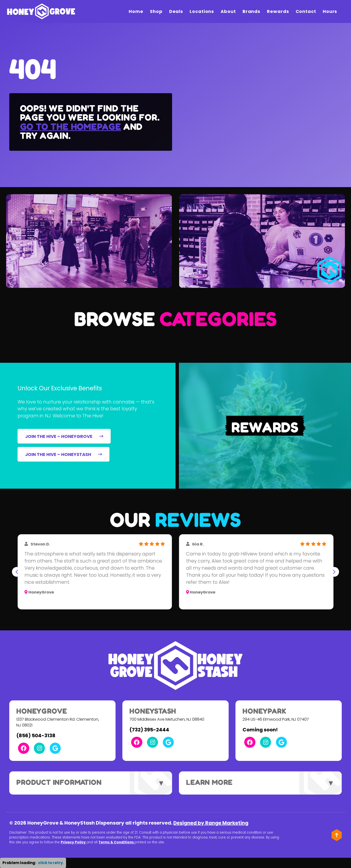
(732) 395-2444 (149, 730)
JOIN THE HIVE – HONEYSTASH (64, 454)
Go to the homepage (71, 126)
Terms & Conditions (117, 842)
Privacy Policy (74, 842)
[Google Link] (55, 748)
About (228, 11)
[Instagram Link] (39, 748)
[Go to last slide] (17, 572)
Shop (156, 11)
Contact (306, 11)
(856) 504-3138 (36, 736)
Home (136, 11)
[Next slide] (334, 572)
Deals (176, 11)
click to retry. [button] (51, 863)
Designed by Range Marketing (211, 823)
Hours (330, 11)
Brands (251, 11)
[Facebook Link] (24, 748)
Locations (202, 11)
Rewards (278, 11)
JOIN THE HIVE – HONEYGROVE (64, 436)
